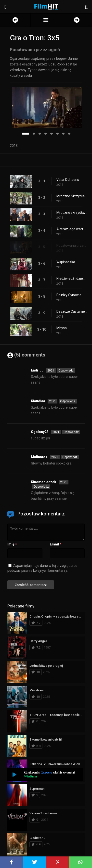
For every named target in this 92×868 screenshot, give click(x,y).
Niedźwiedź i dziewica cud (72, 279)
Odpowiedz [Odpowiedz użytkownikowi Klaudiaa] (68, 401)
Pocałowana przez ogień (72, 246)
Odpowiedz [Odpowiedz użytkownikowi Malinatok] (70, 457)
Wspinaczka (66, 262)
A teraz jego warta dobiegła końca (72, 229)
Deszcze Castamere (72, 311)
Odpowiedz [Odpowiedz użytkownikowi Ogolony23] (71, 432)
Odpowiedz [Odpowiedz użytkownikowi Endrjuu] (66, 371)
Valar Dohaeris (68, 180)
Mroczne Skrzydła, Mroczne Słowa (72, 196)
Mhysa (62, 328)
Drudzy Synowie (69, 295)
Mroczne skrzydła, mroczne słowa (72, 213)
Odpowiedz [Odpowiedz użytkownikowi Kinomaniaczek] (41, 487)
